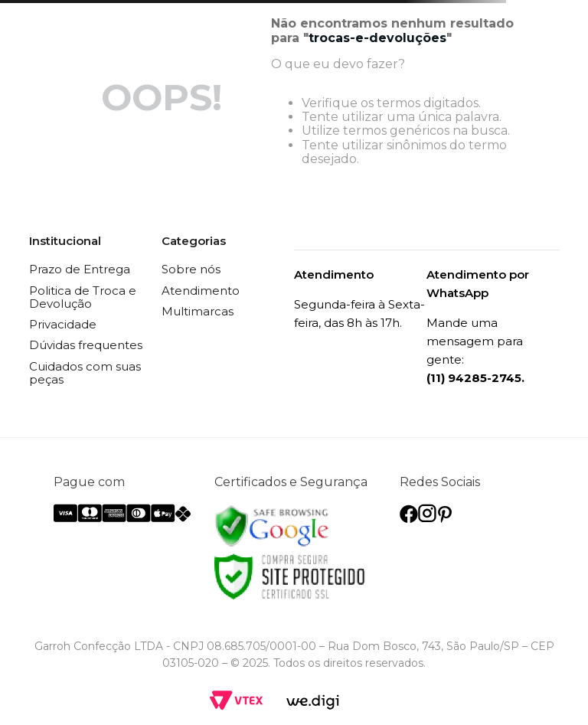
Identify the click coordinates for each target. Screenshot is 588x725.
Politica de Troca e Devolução (83, 297)
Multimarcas (198, 311)
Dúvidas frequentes (86, 345)
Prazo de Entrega (80, 269)
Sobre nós (191, 269)
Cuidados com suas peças (85, 373)
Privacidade (63, 324)
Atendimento (201, 291)
